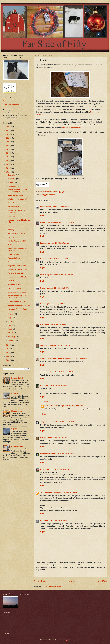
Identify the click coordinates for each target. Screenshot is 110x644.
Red (42, 438)
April (10, 329)
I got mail (11, 216)
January (11, 340)
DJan (42, 259)
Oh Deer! (11, 281)
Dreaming (44, 304)
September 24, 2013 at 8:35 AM (57, 288)
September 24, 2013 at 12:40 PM (62, 372)
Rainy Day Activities (15, 195)
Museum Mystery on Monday (19, 305)
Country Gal (45, 222)
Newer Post (40, 581)
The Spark (12, 237)
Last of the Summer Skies (17, 309)
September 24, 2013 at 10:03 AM (58, 345)
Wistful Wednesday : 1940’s (18, 269)
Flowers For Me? (14, 207)
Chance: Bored (13, 254)
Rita (42, 520)
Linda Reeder (45, 453)
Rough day (15, 394)
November (12, 179)
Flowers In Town (14, 258)
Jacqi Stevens (45, 422)
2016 (8, 161)
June (10, 321)
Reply (42, 215)
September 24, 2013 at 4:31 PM (56, 385)
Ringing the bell (17, 378)
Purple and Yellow (14, 288)
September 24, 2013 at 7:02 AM (62, 222)
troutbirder (44, 207)
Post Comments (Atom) (53, 586)
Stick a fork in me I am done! (19, 203)
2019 (8, 149)
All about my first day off (17, 199)
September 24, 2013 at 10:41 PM (57, 469)
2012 (8, 345)
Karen (43, 469)
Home (71, 581)
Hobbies (52, 195)
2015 (8, 164)
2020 (8, 146)
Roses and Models (14, 262)
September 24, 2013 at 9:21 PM (63, 453)
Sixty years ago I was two (17, 233)
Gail (42, 385)
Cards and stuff (17, 446)
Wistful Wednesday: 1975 (17, 241)
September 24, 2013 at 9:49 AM (57, 324)
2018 (8, 153)
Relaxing (11, 230)
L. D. (42, 324)
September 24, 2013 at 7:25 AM (56, 259)
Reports (14, 429)
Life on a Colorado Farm (72, 128)
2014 (8, 168)
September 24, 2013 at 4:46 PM (62, 422)
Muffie (43, 345)
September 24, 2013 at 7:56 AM (61, 275)
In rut (10, 245)
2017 (8, 157)
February (12, 337)
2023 (8, 134)
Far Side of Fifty (51, 406)
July (10, 318)
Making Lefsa (16, 411)
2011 (8, 349)
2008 (8, 360)
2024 (8, 131)
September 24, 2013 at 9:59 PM (72, 406)
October (11, 183)
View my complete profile (13, 104)
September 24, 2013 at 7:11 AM (58, 243)
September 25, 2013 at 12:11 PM (65, 492)
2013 (8, 172)
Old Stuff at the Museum (17, 292)
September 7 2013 (14, 284)
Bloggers (45, 195)
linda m (43, 243)
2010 (8, 353)
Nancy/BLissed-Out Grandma (51, 359)
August (11, 314)
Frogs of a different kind (17, 266)
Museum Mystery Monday (18, 277)
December (12, 175)
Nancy (43, 288)
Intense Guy (45, 275)
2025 (8, 127)
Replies (46, 402)
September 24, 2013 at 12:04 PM (75, 359)
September (12, 186)
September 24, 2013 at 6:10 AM (61, 207)
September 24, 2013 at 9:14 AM (60, 304)
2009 (8, 356)
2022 (8, 138)
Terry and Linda (46, 492)
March (11, 333)
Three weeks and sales (16, 273)
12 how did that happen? (17, 302)
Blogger (67, 640)
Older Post (101, 581)
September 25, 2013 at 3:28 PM (56, 520)
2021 (8, 142)
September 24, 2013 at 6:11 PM (55, 438)
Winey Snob (12, 226)
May (10, 325)
